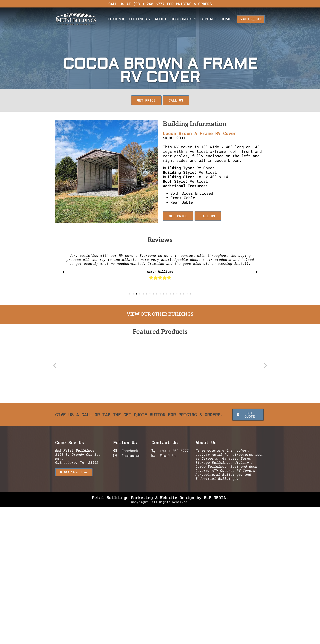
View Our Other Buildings (160, 314)
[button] (147, 100)
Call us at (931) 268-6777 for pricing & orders (160, 4)
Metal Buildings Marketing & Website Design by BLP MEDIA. (160, 497)
